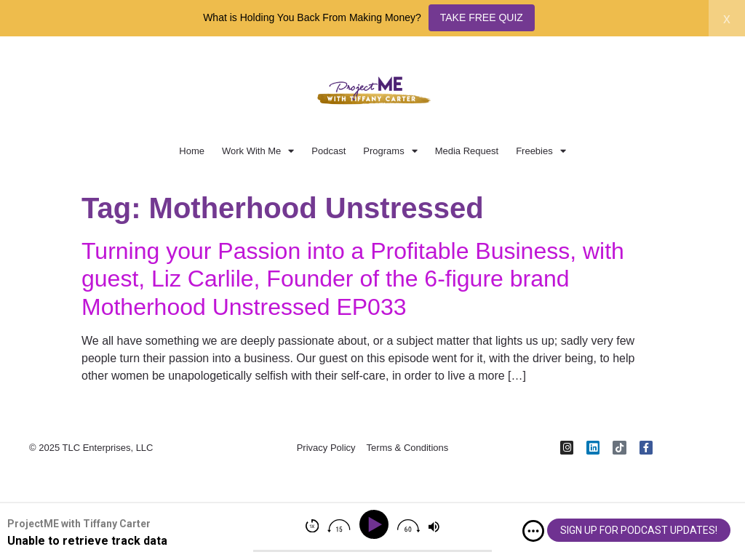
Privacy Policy (326, 448)
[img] (533, 531)
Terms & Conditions (408, 448)
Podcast (328, 151)
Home (192, 151)
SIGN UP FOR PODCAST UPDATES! (639, 530)
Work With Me (258, 151)
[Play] (377, 525)
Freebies (541, 151)
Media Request (467, 151)
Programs (390, 151)
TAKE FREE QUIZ (482, 17)
